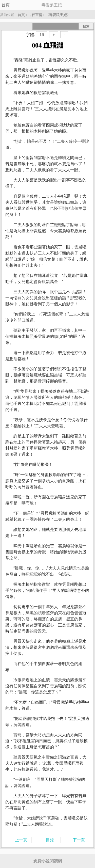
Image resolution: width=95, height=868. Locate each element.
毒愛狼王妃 (58, 15)
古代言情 (35, 15)
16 (42, 35)
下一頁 (79, 840)
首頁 (6, 5)
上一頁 (21, 840)
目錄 (50, 840)
